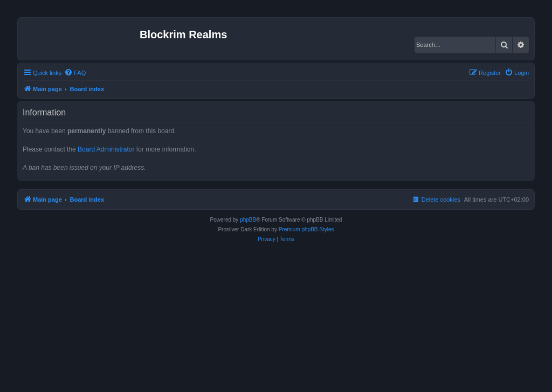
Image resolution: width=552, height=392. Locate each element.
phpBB (248, 220)
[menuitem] (75, 73)
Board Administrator (106, 149)
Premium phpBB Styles (306, 229)
